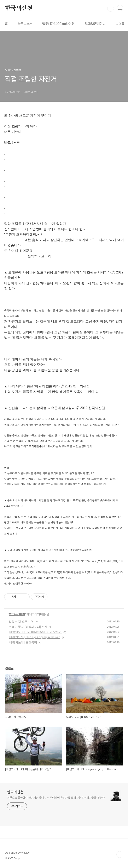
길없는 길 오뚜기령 (21, 622)
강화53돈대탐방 (95, 24)
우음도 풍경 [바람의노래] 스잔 (28, 627)
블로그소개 (25, 24)
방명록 (120, 24)
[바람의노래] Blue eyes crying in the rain (34, 637)
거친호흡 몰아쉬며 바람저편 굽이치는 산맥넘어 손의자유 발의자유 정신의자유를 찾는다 (56, 798)
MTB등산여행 (17, 614)
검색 (111, 8)
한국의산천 (19, 8)
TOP (120, 854)
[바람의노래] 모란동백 (23, 642)
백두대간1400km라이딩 (58, 24)
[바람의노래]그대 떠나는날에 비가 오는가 (35, 632)
